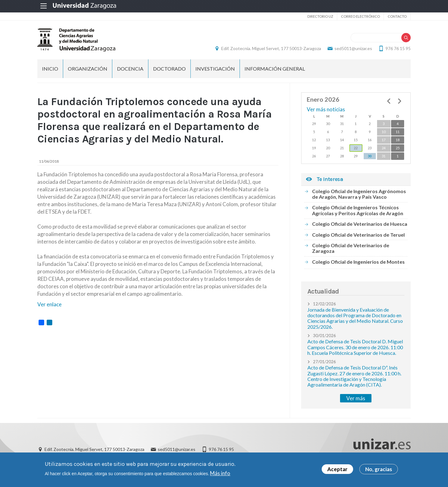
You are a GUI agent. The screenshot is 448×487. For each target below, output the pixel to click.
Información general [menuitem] (275, 69)
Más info (220, 474)
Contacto (397, 16)
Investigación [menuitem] (215, 69)
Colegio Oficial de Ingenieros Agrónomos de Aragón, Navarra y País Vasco (359, 194)
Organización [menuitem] (88, 69)
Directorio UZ (320, 16)
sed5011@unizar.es (353, 48)
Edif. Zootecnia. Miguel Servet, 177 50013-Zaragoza (271, 48)
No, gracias (379, 470)
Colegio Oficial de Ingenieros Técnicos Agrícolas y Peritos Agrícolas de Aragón (358, 210)
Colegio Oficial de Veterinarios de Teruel (358, 235)
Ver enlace (49, 304)
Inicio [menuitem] (50, 69)
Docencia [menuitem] (130, 69)
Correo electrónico (360, 16)
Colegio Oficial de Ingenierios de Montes (358, 262)
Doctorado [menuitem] (169, 69)
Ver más (356, 398)
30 (370, 156)
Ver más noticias (326, 109)
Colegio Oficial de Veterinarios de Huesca (360, 224)
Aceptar (337, 470)
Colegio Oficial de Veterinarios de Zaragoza (351, 248)
